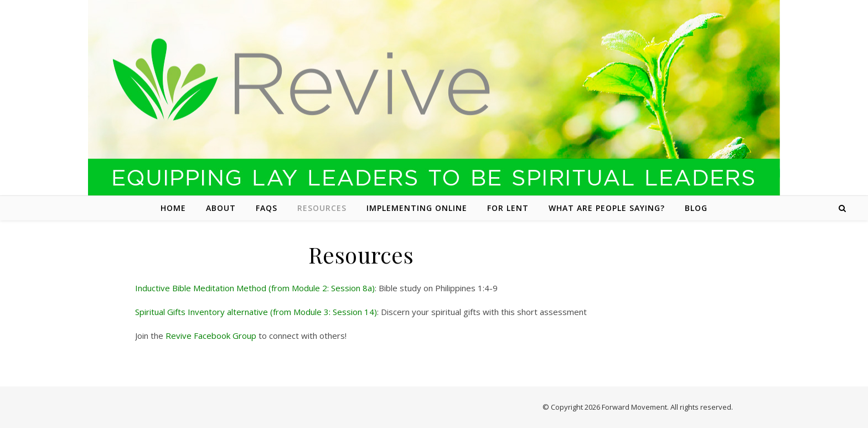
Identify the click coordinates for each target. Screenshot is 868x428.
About (221, 208)
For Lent (508, 208)
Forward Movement (634, 407)
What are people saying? (607, 208)
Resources (322, 208)
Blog (696, 208)
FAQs (267, 208)
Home (173, 208)
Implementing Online (417, 208)
